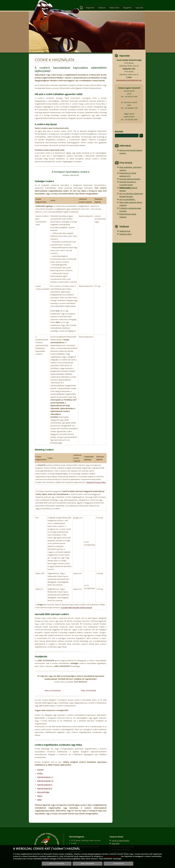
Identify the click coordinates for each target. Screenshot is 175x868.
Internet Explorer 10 (45, 781)
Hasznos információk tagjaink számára (131, 152)
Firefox (40, 773)
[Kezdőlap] (81, 8)
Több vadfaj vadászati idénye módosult (131, 204)
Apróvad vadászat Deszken (130, 179)
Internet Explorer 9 (45, 785)
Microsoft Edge (43, 792)
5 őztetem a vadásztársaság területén (130, 210)
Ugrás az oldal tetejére (121, 841)
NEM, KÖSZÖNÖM (89, 691)
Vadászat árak (125, 231)
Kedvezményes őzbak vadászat (128, 216)
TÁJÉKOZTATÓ (118, 864)
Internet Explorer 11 (45, 777)
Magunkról (90, 8)
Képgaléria (127, 8)
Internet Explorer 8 (45, 788)
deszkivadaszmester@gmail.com (129, 80)
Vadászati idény (125, 234)
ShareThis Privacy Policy (96, 482)
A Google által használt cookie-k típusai (76, 607)
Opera (40, 796)
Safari (39, 800)
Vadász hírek (114, 8)
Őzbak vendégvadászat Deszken (128, 189)
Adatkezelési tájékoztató (112, 856)
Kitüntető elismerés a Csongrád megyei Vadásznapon (128, 185)
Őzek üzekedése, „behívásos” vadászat (131, 169)
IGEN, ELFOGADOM (53, 691)
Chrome (40, 769)
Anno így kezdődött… (127, 199)
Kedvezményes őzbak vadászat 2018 (128, 175)
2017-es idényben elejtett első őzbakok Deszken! (131, 195)
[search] (127, 136)
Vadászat (102, 8)
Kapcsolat (139, 8)
